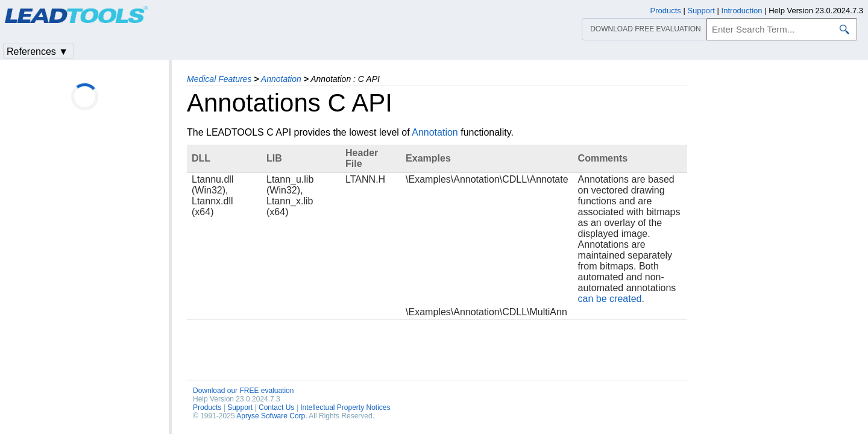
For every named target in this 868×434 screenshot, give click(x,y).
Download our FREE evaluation (243, 391)
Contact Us (276, 407)
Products (207, 407)
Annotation (281, 79)
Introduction (742, 11)
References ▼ (37, 52)
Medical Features (219, 79)
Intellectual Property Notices (345, 407)
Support (240, 407)
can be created (610, 299)
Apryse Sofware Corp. (272, 416)
